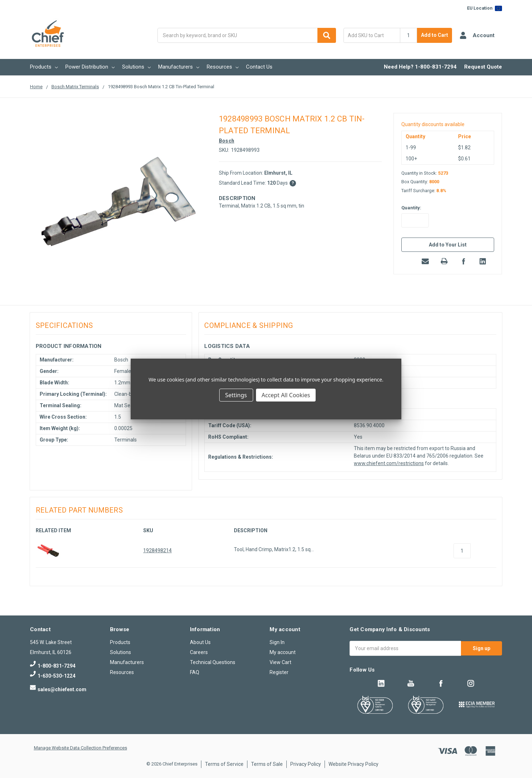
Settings (236, 395)
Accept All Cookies (286, 395)
